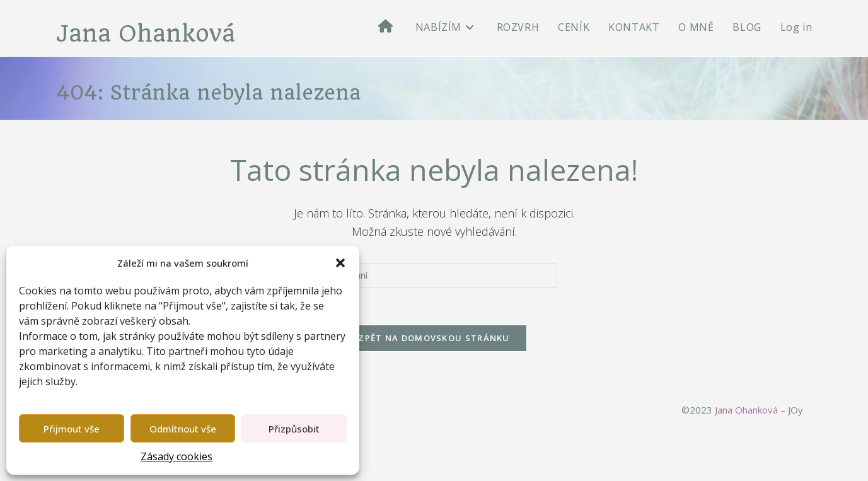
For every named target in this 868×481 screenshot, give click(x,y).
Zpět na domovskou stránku (434, 340)
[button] (340, 263)
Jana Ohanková (147, 35)
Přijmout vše (72, 429)
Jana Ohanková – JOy (759, 412)
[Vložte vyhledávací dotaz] (434, 276)
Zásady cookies (176, 456)
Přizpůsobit (294, 429)
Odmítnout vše (183, 429)
